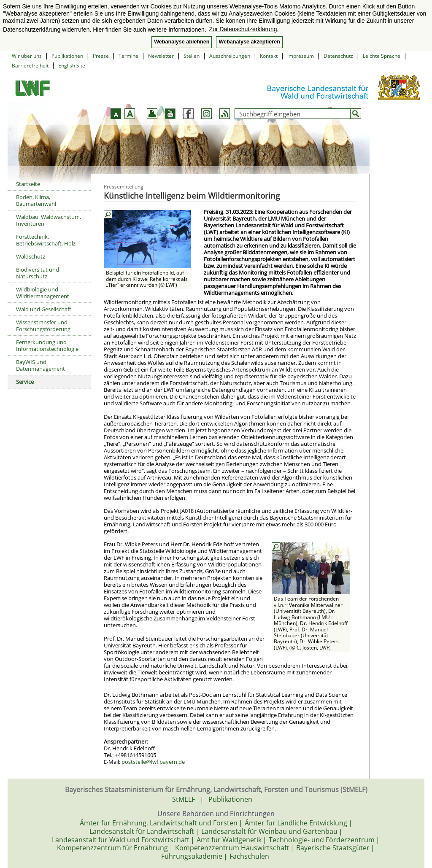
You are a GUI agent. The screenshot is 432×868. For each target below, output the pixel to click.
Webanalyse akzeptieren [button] (249, 42)
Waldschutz (31, 256)
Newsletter (161, 56)
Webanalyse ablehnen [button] (182, 42)
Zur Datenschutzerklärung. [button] (244, 29)
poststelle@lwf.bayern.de (153, 762)
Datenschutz (338, 56)
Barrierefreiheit (30, 66)
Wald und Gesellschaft (44, 309)
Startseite (28, 184)
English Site (72, 66)
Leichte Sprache (382, 56)
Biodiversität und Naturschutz (38, 273)
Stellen (192, 56)
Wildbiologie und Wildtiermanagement (43, 293)
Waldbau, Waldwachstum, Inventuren (49, 220)
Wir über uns (27, 56)
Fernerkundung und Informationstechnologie (47, 345)
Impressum (301, 56)
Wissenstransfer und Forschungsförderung (43, 326)
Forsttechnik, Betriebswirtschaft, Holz (46, 240)
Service (25, 382)
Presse (101, 56)
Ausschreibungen (230, 56)
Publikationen (67, 56)
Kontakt (269, 56)
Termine (128, 56)
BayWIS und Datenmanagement (40, 365)
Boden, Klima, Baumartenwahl (36, 200)
